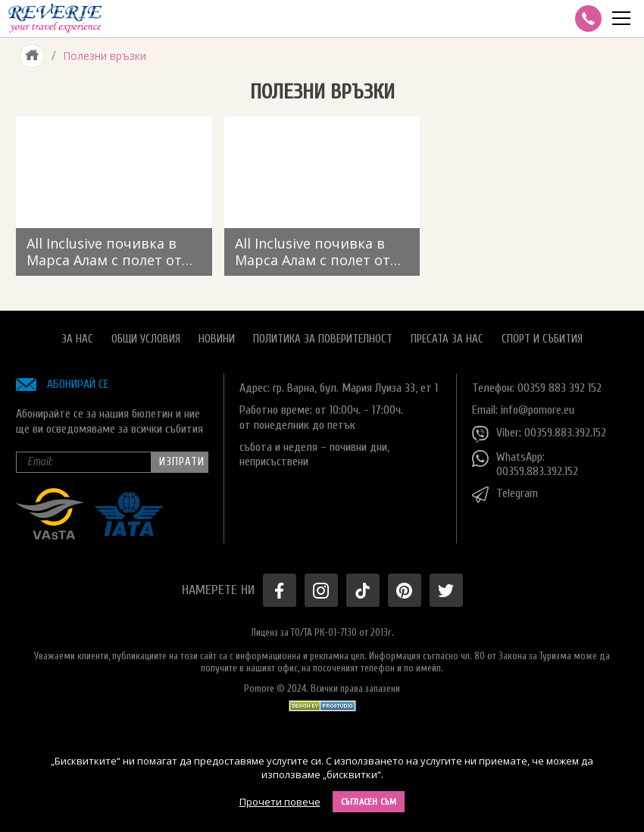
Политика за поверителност (323, 339)
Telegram (505, 495)
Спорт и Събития (542, 339)
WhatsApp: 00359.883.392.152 (525, 464)
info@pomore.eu (538, 410)
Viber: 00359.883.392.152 (539, 434)
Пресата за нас (447, 339)
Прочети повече (280, 802)
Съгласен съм (369, 802)
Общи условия (146, 339)
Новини (217, 339)
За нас (77, 339)
